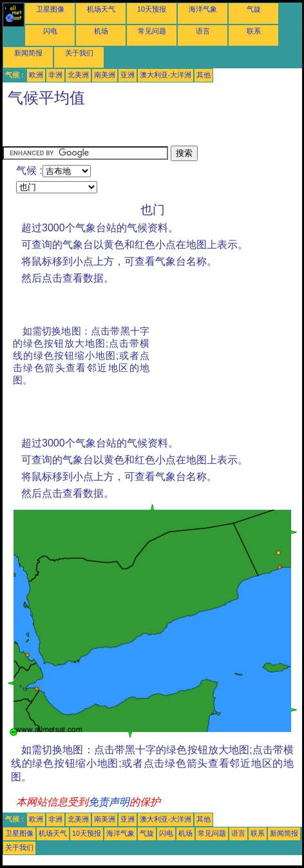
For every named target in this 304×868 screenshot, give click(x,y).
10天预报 (152, 9)
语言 (203, 31)
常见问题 (152, 31)
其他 (204, 75)
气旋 (254, 9)
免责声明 (109, 802)
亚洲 (128, 75)
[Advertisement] (106, 130)
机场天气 (101, 9)
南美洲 (105, 75)
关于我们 (79, 53)
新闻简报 (28, 53)
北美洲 (78, 75)
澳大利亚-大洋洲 (166, 75)
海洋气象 (203, 9)
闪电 (50, 31)
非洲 (55, 75)
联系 (254, 31)
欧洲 (36, 75)
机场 (101, 31)
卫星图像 (50, 9)
